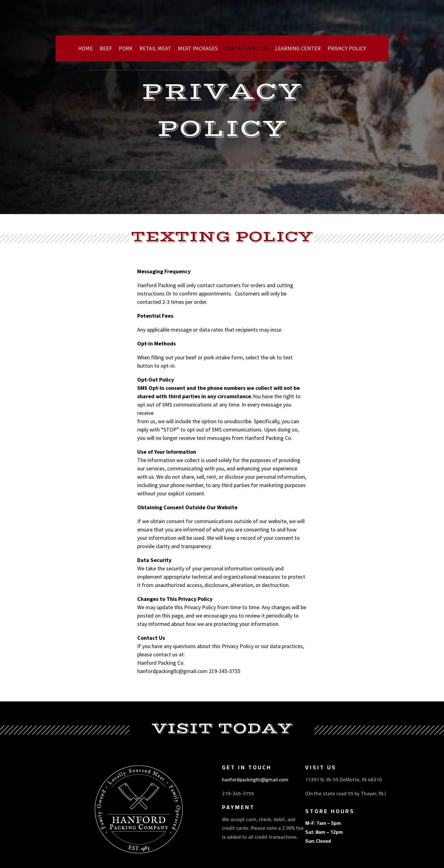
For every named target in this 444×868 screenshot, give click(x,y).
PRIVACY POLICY (347, 49)
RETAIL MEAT (155, 49)
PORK (126, 49)
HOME (85, 49)
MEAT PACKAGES (198, 49)
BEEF (106, 49)
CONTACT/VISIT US (246, 49)
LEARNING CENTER (298, 49)
